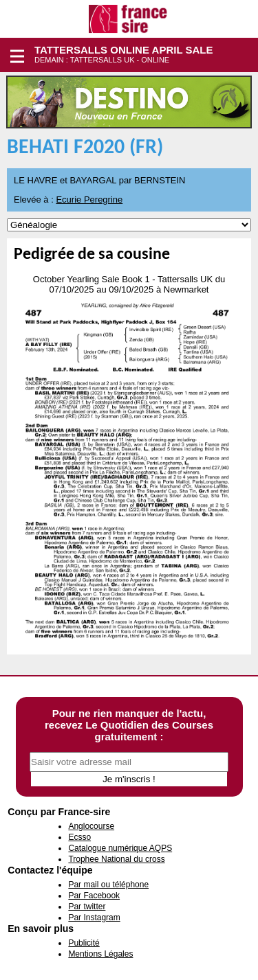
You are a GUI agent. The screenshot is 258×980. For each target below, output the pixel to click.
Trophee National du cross (116, 859)
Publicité (84, 943)
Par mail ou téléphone (108, 885)
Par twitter (87, 907)
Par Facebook (94, 896)
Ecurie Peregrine (89, 200)
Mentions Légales (100, 954)
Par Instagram (94, 918)
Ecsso (79, 837)
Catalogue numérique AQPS (120, 848)
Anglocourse (91, 826)
